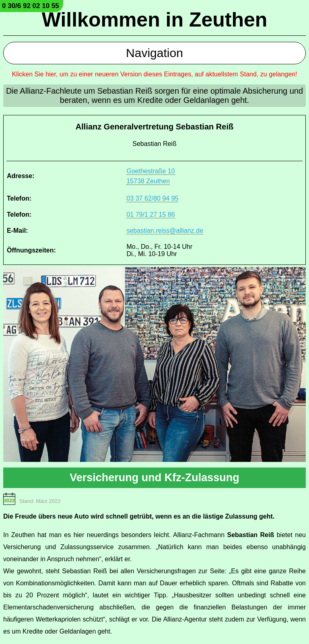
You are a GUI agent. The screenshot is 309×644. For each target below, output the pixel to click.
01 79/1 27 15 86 (150, 214)
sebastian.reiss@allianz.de (165, 231)
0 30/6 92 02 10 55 (31, 6)
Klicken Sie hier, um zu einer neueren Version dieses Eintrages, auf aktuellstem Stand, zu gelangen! (155, 74)
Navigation (154, 53)
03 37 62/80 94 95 (152, 198)
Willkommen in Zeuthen (155, 20)
